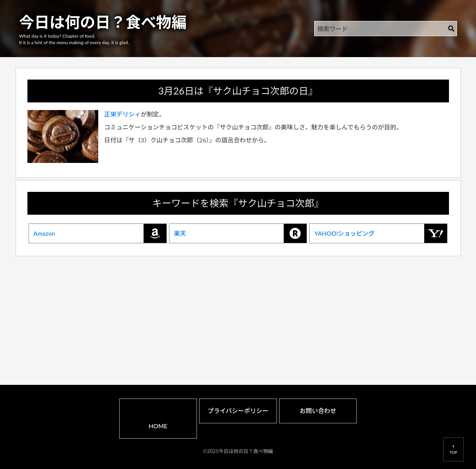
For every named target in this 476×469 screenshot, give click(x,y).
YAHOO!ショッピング (381, 233)
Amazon (100, 233)
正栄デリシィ (123, 114)
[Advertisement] (238, 311)
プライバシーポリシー (238, 411)
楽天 (240, 233)
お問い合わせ (318, 411)
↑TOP (454, 449)
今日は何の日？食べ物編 (103, 22)
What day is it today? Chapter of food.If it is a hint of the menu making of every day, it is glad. (74, 39)
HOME (158, 426)
